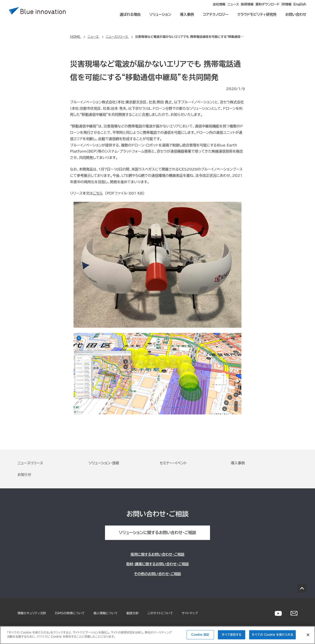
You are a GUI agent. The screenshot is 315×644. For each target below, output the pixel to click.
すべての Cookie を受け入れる (272, 635)
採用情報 (228, 8)
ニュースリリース (30, 463)
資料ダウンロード (255, 8)
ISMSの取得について (70, 613)
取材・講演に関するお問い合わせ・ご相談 (157, 564)
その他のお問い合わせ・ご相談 (158, 574)
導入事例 (187, 18)
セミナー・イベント (173, 463)
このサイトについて (160, 613)
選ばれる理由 (130, 18)
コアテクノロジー (216, 18)
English (300, 8)
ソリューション (160, 18)
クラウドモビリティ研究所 (257, 18)
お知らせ (24, 475)
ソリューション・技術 (104, 463)
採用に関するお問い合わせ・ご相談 (157, 554)
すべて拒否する (232, 635)
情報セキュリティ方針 (32, 613)
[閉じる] (308, 635)
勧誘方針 (133, 613)
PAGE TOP (302, 588)
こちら (98, 193)
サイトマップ (190, 613)
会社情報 (187, 8)
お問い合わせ (296, 18)
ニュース (208, 8)
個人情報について (106, 613)
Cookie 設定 (200, 635)
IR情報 (280, 8)
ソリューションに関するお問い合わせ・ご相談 (157, 533)
